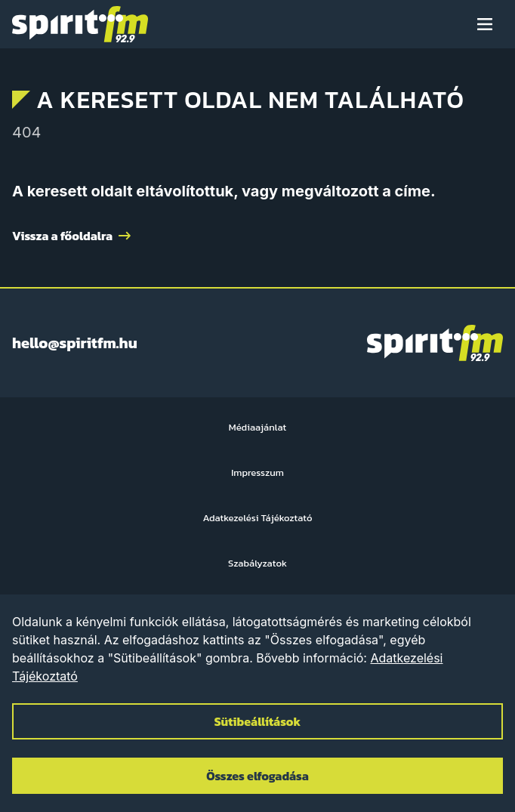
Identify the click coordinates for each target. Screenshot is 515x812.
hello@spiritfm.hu (75, 343)
